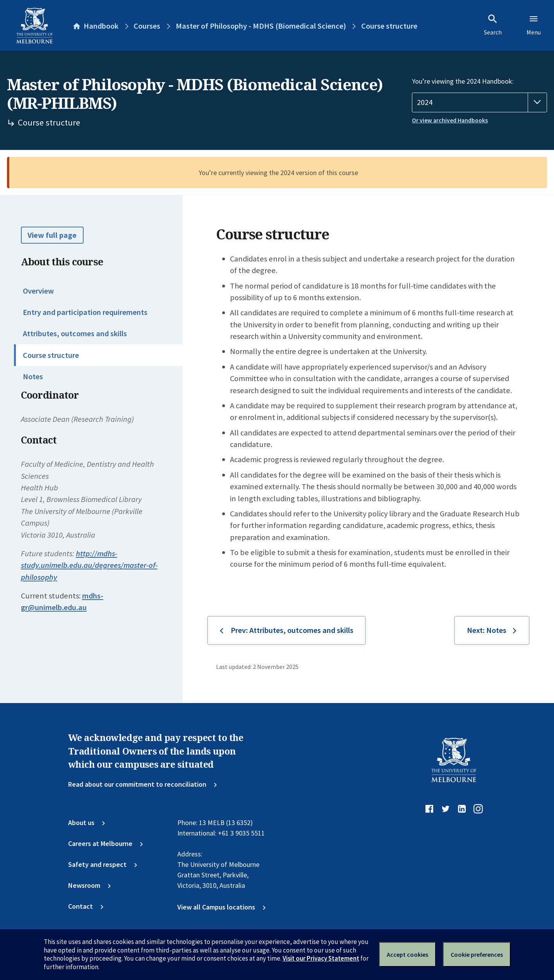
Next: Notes (487, 630)
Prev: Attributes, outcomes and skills (292, 630)
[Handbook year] (479, 102)
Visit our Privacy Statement (321, 958)
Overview (38, 291)
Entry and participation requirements (85, 312)
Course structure (51, 355)
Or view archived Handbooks (450, 120)
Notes (33, 377)
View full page (52, 235)
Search (493, 25)
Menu (534, 25)
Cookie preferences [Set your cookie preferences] (477, 954)
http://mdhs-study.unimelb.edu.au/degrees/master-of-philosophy (89, 565)
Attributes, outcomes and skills (75, 334)
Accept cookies (407, 954)
